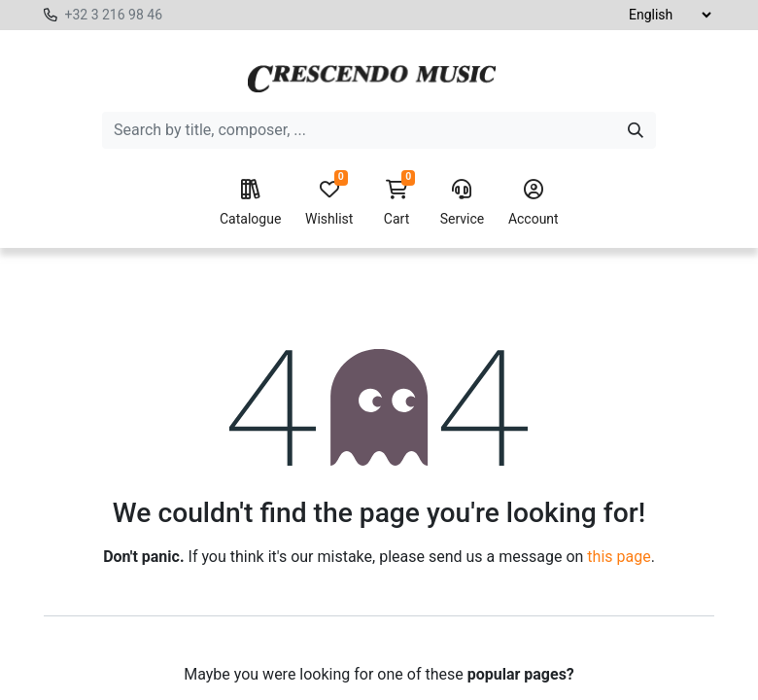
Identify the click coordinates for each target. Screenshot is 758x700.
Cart (396, 203)
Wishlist (329, 203)
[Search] (636, 130)
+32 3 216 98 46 (113, 15)
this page (619, 557)
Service (463, 203)
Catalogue (250, 203)
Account (534, 203)
